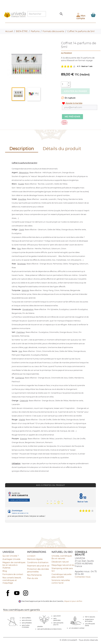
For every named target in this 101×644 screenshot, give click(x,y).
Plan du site (32, 578)
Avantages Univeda (11, 559)
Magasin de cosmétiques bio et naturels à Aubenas (14, 565)
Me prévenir (72, 117)
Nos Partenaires (34, 575)
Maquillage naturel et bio (63, 565)
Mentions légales (35, 559)
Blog (5, 571)
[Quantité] (64, 84)
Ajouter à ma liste (72, 103)
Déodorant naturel (60, 562)
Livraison (31, 556)
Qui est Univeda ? (11, 556)
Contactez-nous (83, 577)
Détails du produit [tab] (62, 149)
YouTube (17, 593)
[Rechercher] (37, 14)
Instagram (26, 593)
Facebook (8, 596)
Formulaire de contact (13, 574)
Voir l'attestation (19, 500)
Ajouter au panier (75, 91)
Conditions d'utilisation (38, 562)
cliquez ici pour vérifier (73, 601)
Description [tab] (22, 149)
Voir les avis (79, 66)
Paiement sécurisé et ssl (38, 566)
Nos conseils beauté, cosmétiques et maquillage (12, 580)
